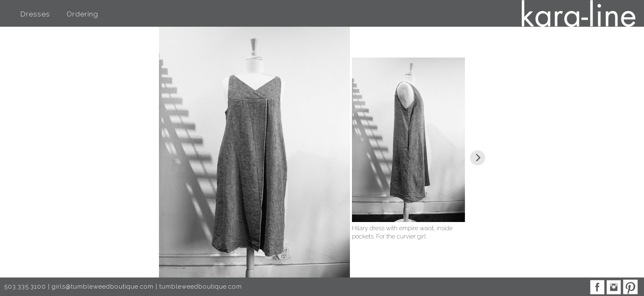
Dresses (35, 14)
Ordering (82, 14)
